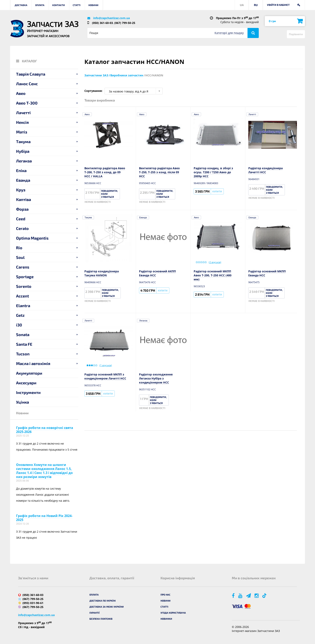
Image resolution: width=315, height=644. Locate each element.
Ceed (21, 219)
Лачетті (23, 113)
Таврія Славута (31, 74)
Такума (23, 142)
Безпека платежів (101, 619)
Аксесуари (26, 383)
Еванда (23, 180)
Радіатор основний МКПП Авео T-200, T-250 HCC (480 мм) (213, 275)
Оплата (40, 5)
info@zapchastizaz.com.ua (111, 18)
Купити (217, 191)
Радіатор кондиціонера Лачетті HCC (265, 170)
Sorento (24, 286)
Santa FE (24, 344)
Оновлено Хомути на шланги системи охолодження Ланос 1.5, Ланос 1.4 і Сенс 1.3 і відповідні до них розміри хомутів (44, 471)
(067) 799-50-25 (125, 23)
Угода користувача (173, 613)
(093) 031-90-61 (33, 603)
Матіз (22, 132)
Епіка (21, 170)
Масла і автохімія (33, 363)
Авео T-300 (27, 103)
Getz (20, 315)
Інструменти (28, 392)
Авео (21, 93)
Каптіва (24, 199)
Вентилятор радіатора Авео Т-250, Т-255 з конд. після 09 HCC (159, 172)
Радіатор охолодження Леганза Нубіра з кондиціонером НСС (156, 378)
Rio (19, 248)
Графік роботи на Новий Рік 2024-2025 (44, 518)
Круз (21, 190)
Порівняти (296, 34)
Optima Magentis (32, 238)
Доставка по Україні (103, 601)
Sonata (23, 334)
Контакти (59, 5)
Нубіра (23, 151)
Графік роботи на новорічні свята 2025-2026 (45, 430)
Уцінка (22, 402)
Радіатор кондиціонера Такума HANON (102, 273)
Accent (22, 296)
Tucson (23, 354)
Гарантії (95, 613)
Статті (77, 5)
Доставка (21, 5)
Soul (20, 257)
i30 (19, 325)
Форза (22, 209)
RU (256, 5)
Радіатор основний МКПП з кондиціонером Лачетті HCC (105, 376)
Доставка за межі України (107, 607)
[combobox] (134, 91)
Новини (93, 5)
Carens (23, 267)
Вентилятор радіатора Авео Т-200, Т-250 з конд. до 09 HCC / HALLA (105, 172)
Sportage (25, 277)
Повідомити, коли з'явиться (109, 194)
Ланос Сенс (27, 84)
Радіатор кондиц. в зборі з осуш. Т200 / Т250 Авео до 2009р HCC (213, 172)
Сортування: (93, 91)
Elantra (23, 306)
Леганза (24, 161)
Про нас (165, 595)
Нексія (22, 122)
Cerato (22, 228)
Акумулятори (29, 373)
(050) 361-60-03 (102, 23)
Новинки (166, 619)
